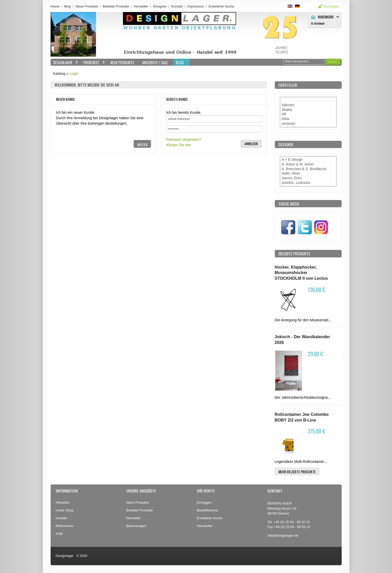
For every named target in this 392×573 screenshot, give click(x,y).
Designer (160, 6)
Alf (308, 114)
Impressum (196, 6)
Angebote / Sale (155, 62)
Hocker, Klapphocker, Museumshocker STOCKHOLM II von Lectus (301, 273)
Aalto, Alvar (308, 174)
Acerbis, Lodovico (308, 183)
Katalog (59, 74)
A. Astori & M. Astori (308, 164)
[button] (333, 62)
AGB (59, 534)
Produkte (93, 62)
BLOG (180, 62)
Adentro (308, 105)
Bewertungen (136, 526)
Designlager (65, 556)
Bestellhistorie (207, 510)
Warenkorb (326, 17)
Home (55, 6)
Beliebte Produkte (116, 6)
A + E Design (308, 160)
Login (74, 74)
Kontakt (177, 6)
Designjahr (64, 62)
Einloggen (204, 502)
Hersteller (141, 6)
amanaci (308, 124)
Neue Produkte (87, 6)
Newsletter (205, 526)
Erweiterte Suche (210, 518)
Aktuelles (63, 502)
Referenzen (64, 526)
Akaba (308, 110)
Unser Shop (65, 510)
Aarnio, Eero (308, 178)
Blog (67, 6)
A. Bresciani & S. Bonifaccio (308, 169)
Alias (308, 119)
